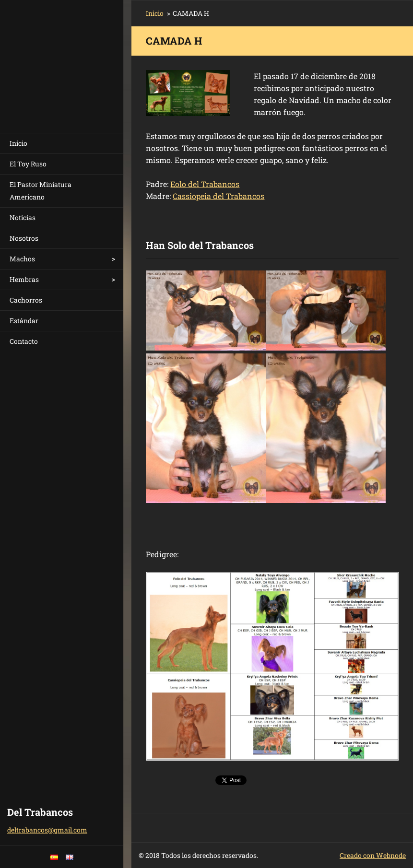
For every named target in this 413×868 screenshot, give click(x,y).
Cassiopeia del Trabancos (218, 196)
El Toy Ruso (28, 164)
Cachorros (26, 300)
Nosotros (24, 238)
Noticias (23, 217)
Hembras (24, 279)
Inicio (18, 143)
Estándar (24, 321)
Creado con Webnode (373, 855)
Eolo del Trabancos (205, 184)
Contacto (24, 341)
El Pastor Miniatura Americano (41, 191)
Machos (22, 259)
